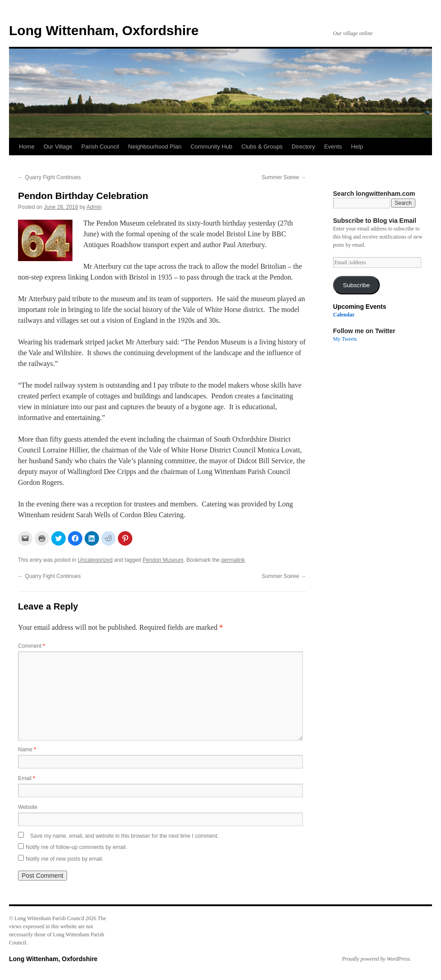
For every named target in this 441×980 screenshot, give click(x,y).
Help (357, 147)
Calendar (344, 315)
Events (333, 147)
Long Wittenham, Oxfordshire (104, 30)
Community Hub (211, 147)
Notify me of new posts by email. (65, 859)
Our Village (58, 147)
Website (28, 807)
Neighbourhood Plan (155, 147)
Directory (303, 147)
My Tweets (345, 339)
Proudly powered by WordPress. (377, 959)
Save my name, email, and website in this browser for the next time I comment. (124, 836)
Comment (31, 646)
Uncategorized (95, 560)
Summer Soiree (284, 177)
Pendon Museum (163, 560)
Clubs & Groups (262, 147)
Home (27, 147)
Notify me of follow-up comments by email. (76, 847)
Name (27, 750)
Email (27, 778)
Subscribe (356, 285)
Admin (94, 207)
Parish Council (100, 147)
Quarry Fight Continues (49, 177)
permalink (233, 560)
